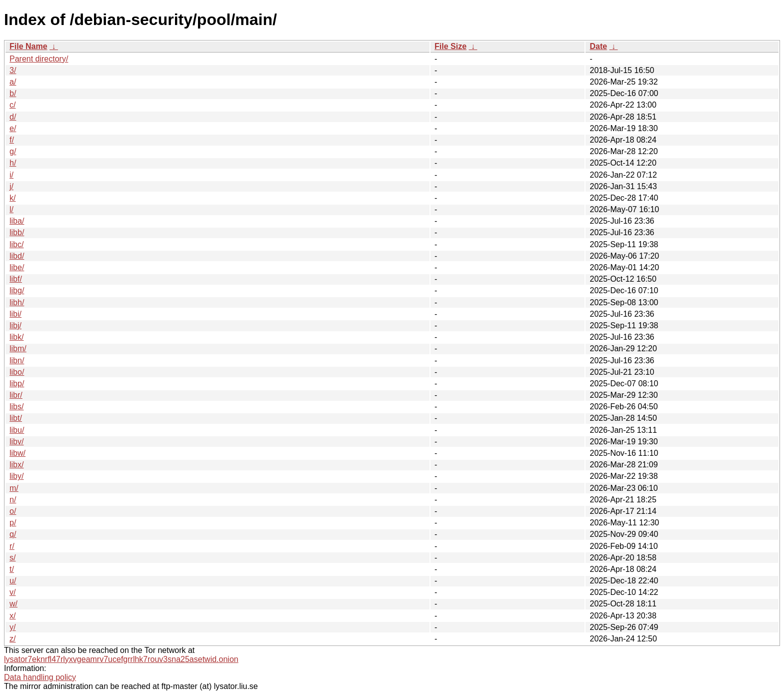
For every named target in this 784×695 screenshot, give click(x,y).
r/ (12, 546)
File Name (28, 46)
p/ (13, 523)
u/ (13, 581)
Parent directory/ (39, 59)
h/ (13, 163)
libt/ (16, 418)
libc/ (16, 244)
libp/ (17, 384)
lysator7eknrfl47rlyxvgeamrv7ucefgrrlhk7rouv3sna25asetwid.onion (121, 659)
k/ (12, 198)
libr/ (16, 395)
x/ (12, 616)
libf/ (16, 279)
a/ (13, 82)
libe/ (17, 267)
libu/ (17, 430)
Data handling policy (40, 677)
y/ (12, 627)
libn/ (17, 361)
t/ (12, 569)
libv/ (16, 442)
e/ (13, 128)
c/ (12, 105)
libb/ (17, 232)
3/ (13, 70)
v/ (12, 592)
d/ (13, 117)
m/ (14, 488)
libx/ (16, 465)
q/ (13, 534)
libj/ (15, 325)
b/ (13, 93)
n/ (13, 500)
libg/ (17, 290)
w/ (13, 604)
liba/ (17, 221)
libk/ (16, 337)
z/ (12, 639)
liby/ (16, 476)
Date (598, 46)
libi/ (15, 314)
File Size (450, 46)
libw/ (17, 453)
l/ (11, 209)
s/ (12, 558)
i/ (11, 175)
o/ (13, 511)
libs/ (16, 407)
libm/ (18, 349)
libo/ (17, 372)
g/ (13, 151)
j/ (11, 186)
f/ (12, 140)
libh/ (17, 302)
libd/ (17, 256)
